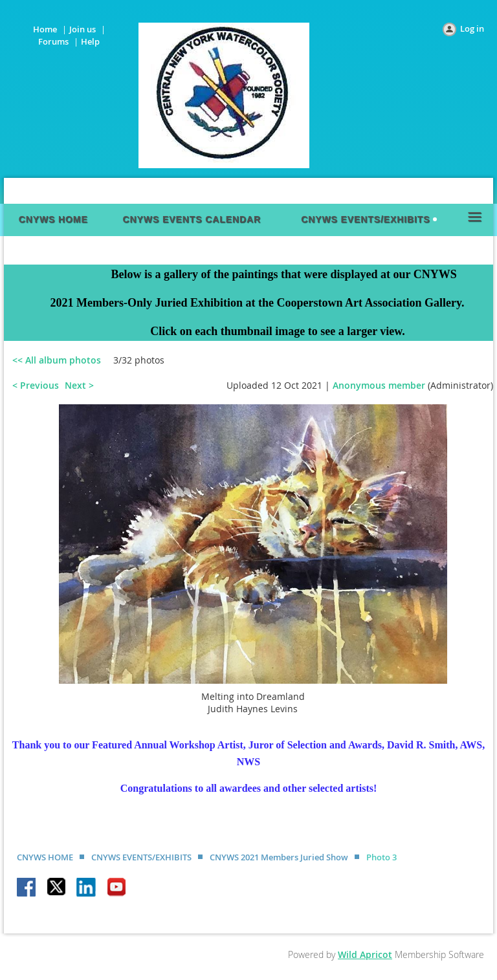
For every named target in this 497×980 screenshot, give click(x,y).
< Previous (36, 385)
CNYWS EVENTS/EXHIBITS (141, 857)
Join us (83, 29)
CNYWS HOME (45, 857)
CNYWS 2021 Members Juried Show (279, 857)
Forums (53, 41)
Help (90, 41)
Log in (472, 28)
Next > (79, 385)
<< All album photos (57, 360)
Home (45, 29)
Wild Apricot (365, 954)
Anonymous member (379, 385)
